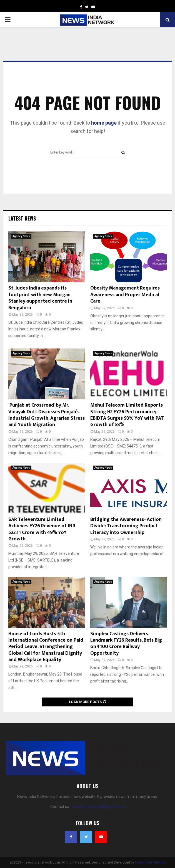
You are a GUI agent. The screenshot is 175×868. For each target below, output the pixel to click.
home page (104, 123)
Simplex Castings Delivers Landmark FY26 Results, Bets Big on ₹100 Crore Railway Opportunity (126, 644)
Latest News (22, 218)
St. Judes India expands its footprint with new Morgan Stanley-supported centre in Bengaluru (40, 298)
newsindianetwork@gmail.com (98, 807)
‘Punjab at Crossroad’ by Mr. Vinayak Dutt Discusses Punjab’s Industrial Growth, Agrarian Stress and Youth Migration (47, 415)
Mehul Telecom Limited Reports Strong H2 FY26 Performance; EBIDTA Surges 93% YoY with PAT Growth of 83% (127, 415)
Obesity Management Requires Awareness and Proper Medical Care (125, 295)
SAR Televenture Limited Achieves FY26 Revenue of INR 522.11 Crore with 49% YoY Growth (42, 529)
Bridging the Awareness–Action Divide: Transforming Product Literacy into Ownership (126, 526)
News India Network (150, 862)
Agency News (21, 236)
